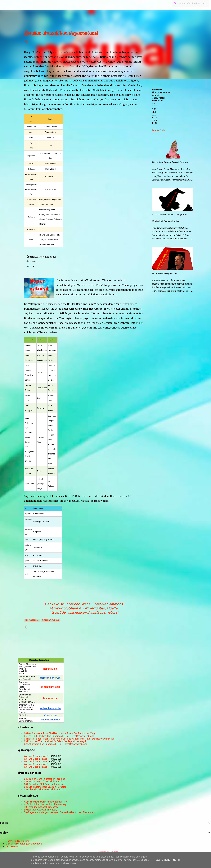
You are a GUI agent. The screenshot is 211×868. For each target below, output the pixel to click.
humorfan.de (50, 698)
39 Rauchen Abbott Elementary (41, 810)
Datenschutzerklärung (18, 841)
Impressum (12, 846)
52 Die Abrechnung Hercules (164, 273)
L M (154, 115)
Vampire (156, 95)
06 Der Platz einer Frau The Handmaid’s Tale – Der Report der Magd (60, 733)
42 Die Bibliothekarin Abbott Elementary (45, 802)
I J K (154, 112)
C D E (154, 106)
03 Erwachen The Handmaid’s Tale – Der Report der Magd (55, 741)
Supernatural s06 (50, 620)
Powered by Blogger (106, 852)
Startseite (157, 89)
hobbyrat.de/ (50, 669)
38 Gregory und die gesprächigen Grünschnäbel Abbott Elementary (60, 812)
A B (153, 103)
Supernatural (32, 620)
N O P (154, 118)
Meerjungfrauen (161, 92)
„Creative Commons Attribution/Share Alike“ (86, 606)
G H (154, 109)
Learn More (163, 860)
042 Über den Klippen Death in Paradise (45, 789)
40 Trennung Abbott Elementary (41, 807)
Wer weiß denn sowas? (36, 756)
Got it (177, 860)
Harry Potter (159, 98)
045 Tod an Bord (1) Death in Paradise (44, 782)
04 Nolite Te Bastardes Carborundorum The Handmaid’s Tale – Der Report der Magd (69, 739)
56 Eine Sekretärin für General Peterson (170, 162)
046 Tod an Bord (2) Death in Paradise (44, 779)
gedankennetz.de (50, 687)
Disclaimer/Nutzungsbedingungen (24, 844)
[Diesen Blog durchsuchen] (193, 4)
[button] (26, 42)
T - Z (154, 123)
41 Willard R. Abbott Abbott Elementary (45, 804)
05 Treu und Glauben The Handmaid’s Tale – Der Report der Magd (59, 736)
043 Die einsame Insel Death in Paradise (45, 787)
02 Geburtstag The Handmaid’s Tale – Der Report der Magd (56, 744)
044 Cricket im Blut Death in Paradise (44, 784)
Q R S (154, 120)
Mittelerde (157, 101)
